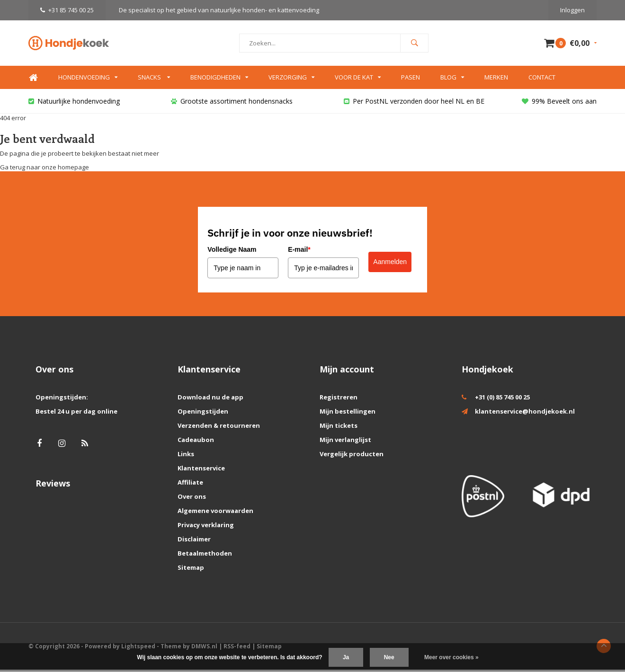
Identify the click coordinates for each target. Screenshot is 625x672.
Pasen (411, 80)
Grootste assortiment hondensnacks (232, 103)
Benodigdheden (219, 80)
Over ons (192, 499)
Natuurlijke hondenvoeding (74, 103)
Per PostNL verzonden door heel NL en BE (414, 103)
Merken (496, 80)
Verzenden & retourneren (219, 428)
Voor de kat (358, 80)
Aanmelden (390, 264)
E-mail (299, 252)
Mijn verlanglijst (345, 442)
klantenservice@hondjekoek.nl (525, 414)
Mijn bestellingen (348, 414)
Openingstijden (203, 414)
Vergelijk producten (352, 456)
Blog (452, 80)
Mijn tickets (339, 428)
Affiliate (190, 485)
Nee (389, 657)
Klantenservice (201, 470)
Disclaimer (194, 541)
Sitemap (191, 570)
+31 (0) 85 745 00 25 (502, 399)
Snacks (154, 80)
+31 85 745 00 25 (67, 10)
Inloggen (572, 10)
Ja (346, 657)
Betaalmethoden (205, 556)
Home (33, 80)
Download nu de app (210, 399)
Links (186, 456)
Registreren (339, 399)
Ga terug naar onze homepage (45, 169)
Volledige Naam (232, 252)
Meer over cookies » (451, 657)
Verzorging (291, 80)
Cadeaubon (196, 442)
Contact (542, 80)
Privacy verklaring (206, 527)
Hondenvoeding (88, 80)
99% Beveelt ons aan (559, 103)
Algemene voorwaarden (215, 513)
